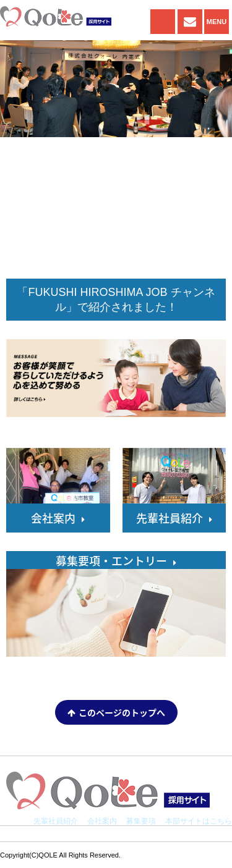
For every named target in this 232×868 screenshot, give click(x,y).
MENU (217, 22)
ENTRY (190, 22)
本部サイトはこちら (199, 821)
